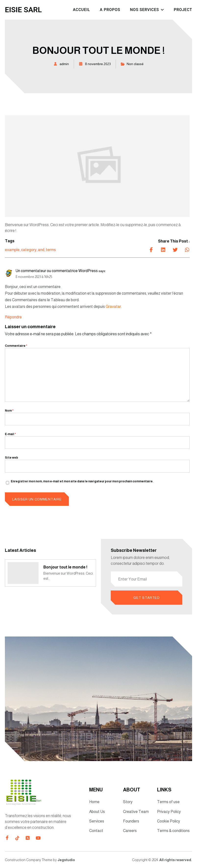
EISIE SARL (23, 10)
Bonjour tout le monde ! (65, 567)
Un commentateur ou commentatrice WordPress (57, 271)
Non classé (135, 64)
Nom (9, 411)
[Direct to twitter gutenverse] (28, 838)
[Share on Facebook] (151, 250)
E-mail (10, 434)
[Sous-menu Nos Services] (162, 9)
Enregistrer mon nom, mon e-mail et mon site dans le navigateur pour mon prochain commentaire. (82, 481)
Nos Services (144, 10)
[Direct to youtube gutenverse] (38, 838)
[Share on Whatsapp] (187, 250)
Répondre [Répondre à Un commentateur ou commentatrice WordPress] (13, 317)
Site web (12, 458)
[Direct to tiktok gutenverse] (17, 838)
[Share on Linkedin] (163, 250)
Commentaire (16, 346)
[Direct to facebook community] (7, 838)
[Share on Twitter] (175, 250)
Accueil (82, 10)
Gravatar (113, 307)
